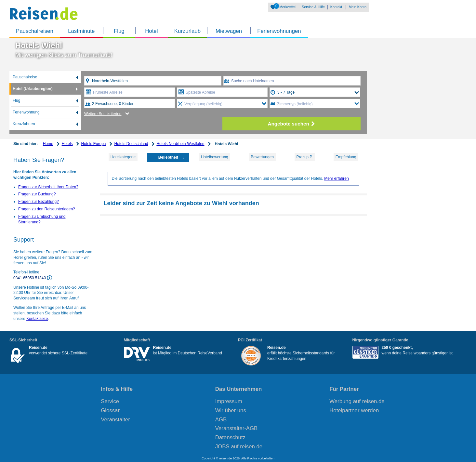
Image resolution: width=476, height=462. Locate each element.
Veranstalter (115, 420)
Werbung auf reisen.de (357, 401)
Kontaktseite (37, 319)
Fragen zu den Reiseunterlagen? (47, 209)
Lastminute (81, 31)
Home (48, 144)
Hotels (67, 144)
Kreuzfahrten (24, 124)
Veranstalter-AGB (237, 428)
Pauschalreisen (35, 31)
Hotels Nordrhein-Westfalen (180, 144)
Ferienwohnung (26, 112)
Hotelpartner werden (354, 410)
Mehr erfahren (336, 178)
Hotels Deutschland (131, 144)
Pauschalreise (25, 77)
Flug (119, 31)
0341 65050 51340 (30, 278)
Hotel (151, 31)
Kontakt (336, 7)
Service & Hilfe (313, 7)
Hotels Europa (93, 144)
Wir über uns (231, 410)
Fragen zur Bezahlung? (39, 202)
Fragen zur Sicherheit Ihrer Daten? (48, 187)
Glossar (110, 410)
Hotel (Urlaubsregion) (33, 89)
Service (110, 401)
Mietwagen (229, 31)
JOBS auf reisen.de (239, 447)
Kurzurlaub (187, 31)
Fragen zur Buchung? (37, 194)
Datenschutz (230, 437)
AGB (221, 420)
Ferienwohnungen (279, 31)
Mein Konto (357, 7)
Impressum (229, 401)
